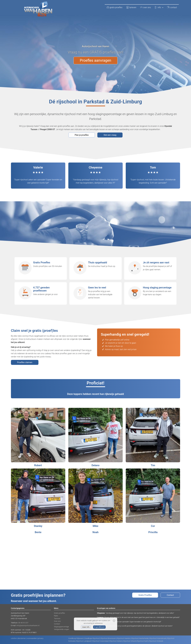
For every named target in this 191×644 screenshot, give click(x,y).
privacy (41, 638)
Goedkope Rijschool (92, 638)
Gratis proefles (59, 613)
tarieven (131, 7)
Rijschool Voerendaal (100, 641)
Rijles (56, 616)
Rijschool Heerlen (124, 638)
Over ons (57, 621)
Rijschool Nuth (142, 641)
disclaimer (22, 638)
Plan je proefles (82, 135)
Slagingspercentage (61, 627)
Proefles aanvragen (95, 60)
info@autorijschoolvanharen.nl (28, 625)
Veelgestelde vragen (62, 629)
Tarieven (57, 618)
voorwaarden (32, 638)
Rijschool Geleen (116, 641)
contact (172, 7)
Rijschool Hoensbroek (158, 638)
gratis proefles (115, 7)
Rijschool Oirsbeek (156, 641)
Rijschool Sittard (130, 641)
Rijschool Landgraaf (84, 641)
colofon (14, 638)
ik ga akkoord (99, 627)
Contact (170, 595)
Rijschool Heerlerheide (140, 638)
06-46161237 (23, 623)
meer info (86, 627)
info (159, 7)
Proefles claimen (25, 362)
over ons (145, 7)
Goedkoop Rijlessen (76, 638)
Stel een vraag (110, 135)
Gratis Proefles (145, 595)
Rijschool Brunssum (108, 638)
